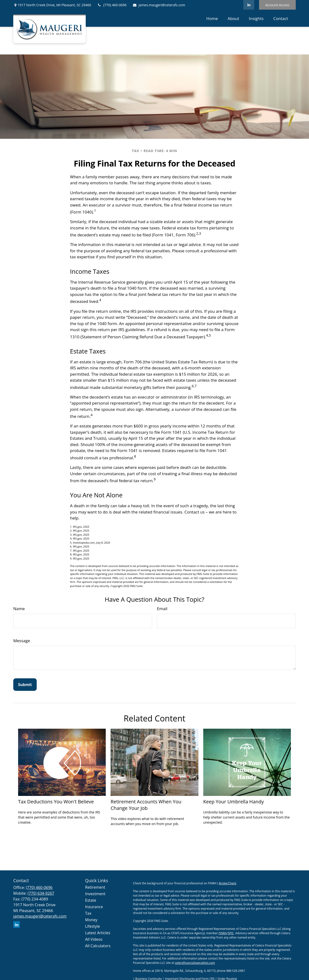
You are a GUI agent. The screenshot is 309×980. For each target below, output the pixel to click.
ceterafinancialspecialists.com (195, 963)
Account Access (277, 5)
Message (22, 641)
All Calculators (98, 946)
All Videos (94, 939)
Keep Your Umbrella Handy (234, 802)
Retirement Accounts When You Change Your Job (146, 805)
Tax (88, 913)
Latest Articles (98, 933)
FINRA (223, 933)
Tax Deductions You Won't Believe (56, 802)
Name (19, 609)
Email (162, 609)
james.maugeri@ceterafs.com (159, 5)
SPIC (231, 933)
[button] (212, 18)
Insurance (94, 907)
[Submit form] (25, 685)
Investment (95, 894)
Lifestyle (93, 926)
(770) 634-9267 (41, 893)
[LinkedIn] (249, 5)
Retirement (95, 887)
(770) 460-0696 (112, 5)
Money (91, 920)
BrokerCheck (228, 883)
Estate (91, 900)
